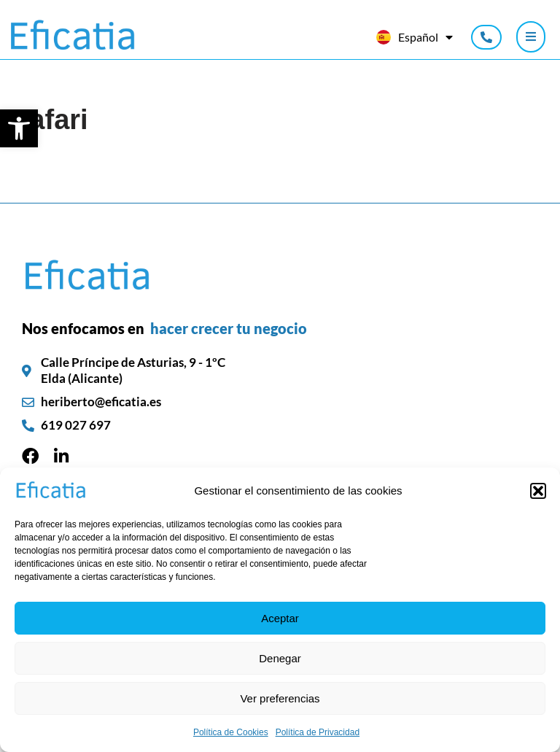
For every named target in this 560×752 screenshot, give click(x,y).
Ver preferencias (280, 698)
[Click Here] (531, 37)
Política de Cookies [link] (231, 732)
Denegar (280, 658)
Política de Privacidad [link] (318, 732)
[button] (538, 491)
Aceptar (280, 618)
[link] (19, 128)
